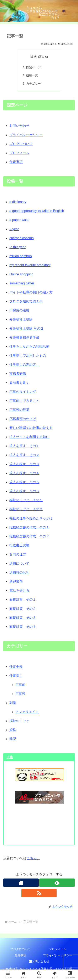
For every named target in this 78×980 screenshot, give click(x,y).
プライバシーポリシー (26, 135)
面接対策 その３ (23, 618)
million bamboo (21, 256)
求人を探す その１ (24, 446)
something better (22, 283)
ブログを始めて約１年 (26, 301)
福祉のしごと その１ (26, 500)
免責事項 (16, 162)
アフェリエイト (27, 712)
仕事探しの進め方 (24, 364)
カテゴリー (33, 83)
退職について (19, 563)
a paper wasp (19, 220)
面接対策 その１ (23, 599)
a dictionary (18, 202)
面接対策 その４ (23, 627)
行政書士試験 (19, 545)
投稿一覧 (32, 75)
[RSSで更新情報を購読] (39, 893)
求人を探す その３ (24, 464)
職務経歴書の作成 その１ (29, 527)
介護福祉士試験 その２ (26, 328)
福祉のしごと (19, 721)
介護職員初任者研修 (24, 337)
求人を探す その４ (24, 473)
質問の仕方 (18, 554)
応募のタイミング (23, 392)
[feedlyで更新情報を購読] (57, 883)
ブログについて (21, 144)
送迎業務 (16, 581)
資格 (13, 730)
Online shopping (21, 274)
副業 (13, 703)
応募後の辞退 (19, 410)
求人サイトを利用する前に (29, 437)
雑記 (13, 739)
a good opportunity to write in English (37, 211)
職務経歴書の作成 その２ (29, 536)
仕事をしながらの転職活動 (29, 346)
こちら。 (33, 858)
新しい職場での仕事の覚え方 (31, 428)
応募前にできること (24, 401)
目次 (33, 56)
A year (14, 229)
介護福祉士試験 (21, 319)
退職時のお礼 (19, 572)
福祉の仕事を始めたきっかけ (31, 518)
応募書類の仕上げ (23, 419)
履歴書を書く (19, 383)
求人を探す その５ (24, 482)
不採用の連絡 (19, 310)
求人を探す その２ (24, 455)
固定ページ (33, 67)
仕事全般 (16, 667)
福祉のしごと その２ (26, 509)
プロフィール (19, 153)
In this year (17, 247)
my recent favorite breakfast (30, 265)
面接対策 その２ (23, 609)
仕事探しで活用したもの (28, 355)
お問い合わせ (19, 126)
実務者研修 (18, 374)
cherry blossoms (21, 238)
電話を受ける (19, 590)
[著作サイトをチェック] (21, 883)
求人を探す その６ (24, 491)
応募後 (20, 694)
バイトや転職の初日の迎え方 (31, 292)
